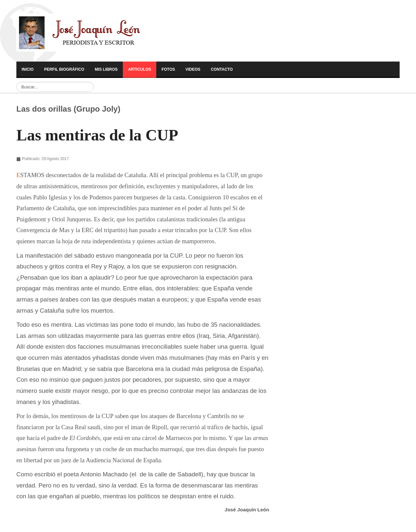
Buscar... (17, 82)
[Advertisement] (61, 160)
